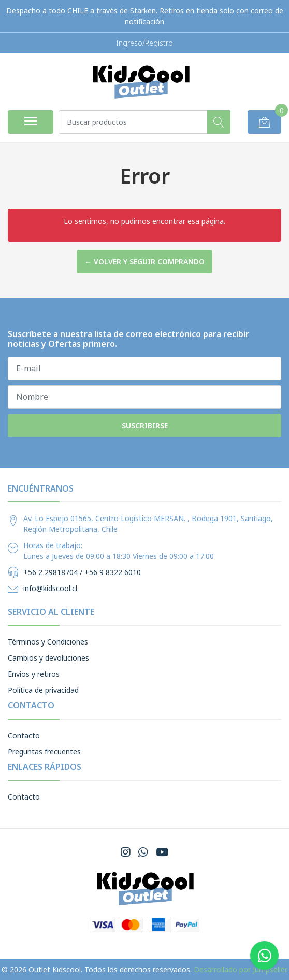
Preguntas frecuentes (44, 752)
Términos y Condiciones (48, 642)
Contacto (24, 736)
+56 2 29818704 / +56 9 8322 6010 (82, 572)
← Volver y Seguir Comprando (144, 262)
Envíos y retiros (34, 674)
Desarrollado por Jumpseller (240, 969)
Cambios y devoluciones (48, 658)
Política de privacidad (43, 690)
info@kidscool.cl (50, 588)
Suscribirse (145, 425)
